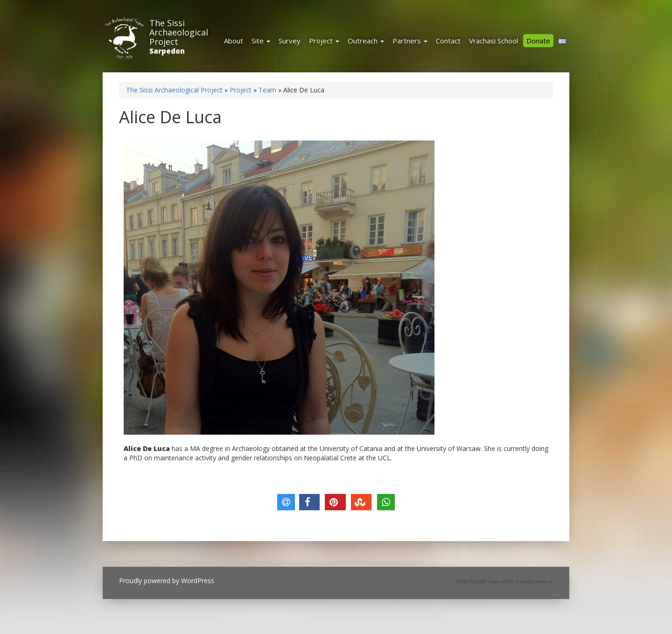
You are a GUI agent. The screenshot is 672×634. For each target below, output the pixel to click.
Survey (290, 41)
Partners (410, 41)
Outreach (366, 41)
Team (267, 90)
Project (324, 41)
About (234, 41)
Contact (448, 41)
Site (261, 41)
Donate (538, 41)
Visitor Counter (471, 581)
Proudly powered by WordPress (167, 581)
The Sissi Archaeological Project (179, 32)
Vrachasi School (493, 41)
